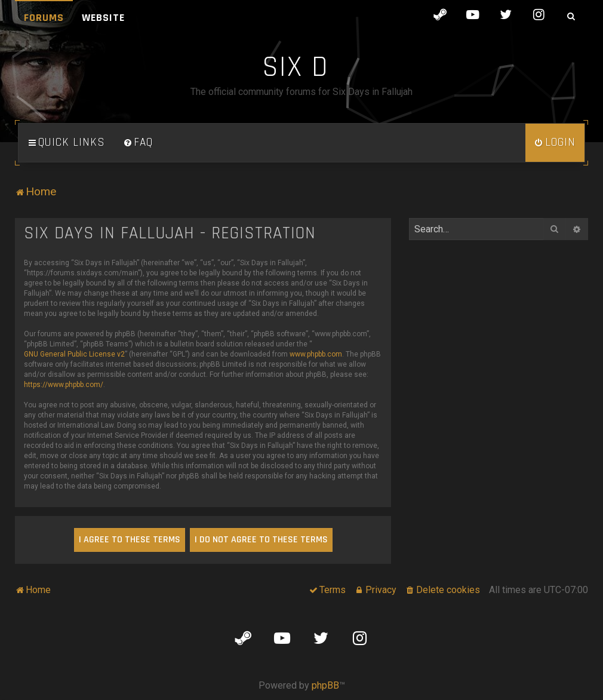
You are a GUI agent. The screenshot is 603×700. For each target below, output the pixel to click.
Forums (44, 18)
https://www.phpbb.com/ (64, 385)
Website (103, 18)
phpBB (325, 685)
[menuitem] (138, 143)
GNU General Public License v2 (74, 354)
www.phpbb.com (316, 354)
